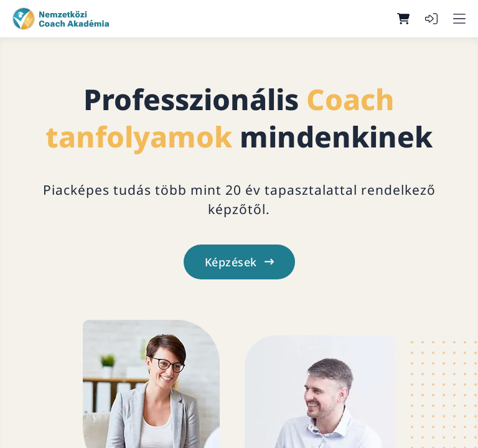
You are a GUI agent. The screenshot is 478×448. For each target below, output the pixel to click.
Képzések (239, 262)
